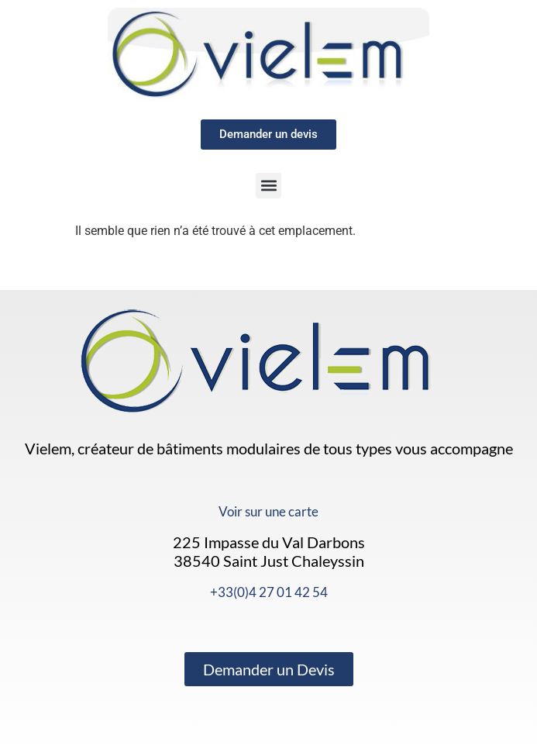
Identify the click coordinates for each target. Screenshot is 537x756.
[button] (268, 186)
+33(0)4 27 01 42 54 (269, 592)
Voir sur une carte (268, 511)
